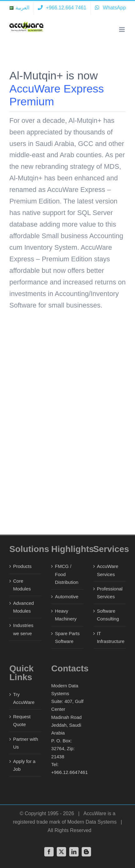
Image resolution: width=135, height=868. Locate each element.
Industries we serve (23, 629)
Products (22, 566)
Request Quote (22, 720)
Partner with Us (26, 743)
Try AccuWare (24, 698)
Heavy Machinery (66, 615)
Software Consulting (108, 615)
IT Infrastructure (110, 637)
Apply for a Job (24, 765)
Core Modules (22, 585)
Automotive (67, 597)
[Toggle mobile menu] (122, 30)
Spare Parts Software (67, 637)
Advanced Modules (24, 607)
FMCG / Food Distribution (67, 574)
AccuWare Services (108, 570)
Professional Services (110, 593)
